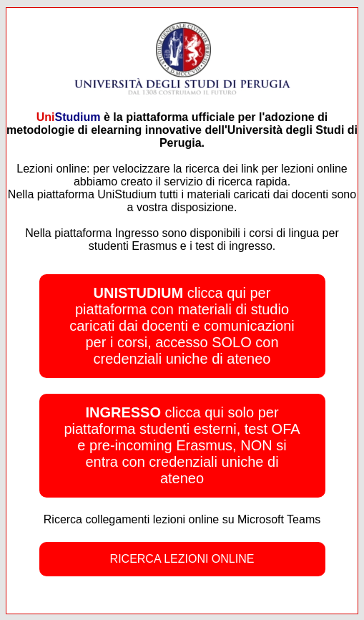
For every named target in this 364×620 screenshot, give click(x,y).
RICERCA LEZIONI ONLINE (182, 559)
